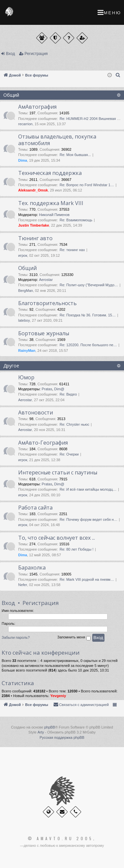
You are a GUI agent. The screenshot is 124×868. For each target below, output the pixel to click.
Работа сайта (35, 508)
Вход (10, 54)
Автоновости (36, 412)
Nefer (23, 585)
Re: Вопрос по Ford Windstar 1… (87, 185)
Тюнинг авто (35, 238)
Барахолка (32, 568)
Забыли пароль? (16, 637)
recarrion (25, 124)
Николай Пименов (54, 215)
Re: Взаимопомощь (76, 220)
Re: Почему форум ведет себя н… (88, 519)
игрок (23, 255)
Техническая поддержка (50, 173)
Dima (23, 160)
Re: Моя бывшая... (75, 155)
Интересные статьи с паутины (58, 472)
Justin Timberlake (34, 225)
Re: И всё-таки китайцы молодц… (88, 489)
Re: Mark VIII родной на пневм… (87, 579)
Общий (11, 95)
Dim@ (59, 389)
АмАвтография (37, 107)
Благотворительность (47, 303)
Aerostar (46, 280)
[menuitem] (118, 75)
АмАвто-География (43, 443)
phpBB (50, 727)
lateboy (24, 320)
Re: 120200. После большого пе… (88, 345)
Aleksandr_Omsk (33, 190)
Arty (41, 732)
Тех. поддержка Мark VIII (51, 203)
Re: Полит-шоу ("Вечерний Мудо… (89, 285)
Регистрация (36, 54)
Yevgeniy (58, 696)
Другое (11, 366)
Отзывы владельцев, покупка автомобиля (57, 140)
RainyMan (27, 351)
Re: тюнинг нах (72, 250)
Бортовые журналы (44, 333)
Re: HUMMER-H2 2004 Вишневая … (90, 119)
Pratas (47, 389)
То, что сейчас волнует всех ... (57, 538)
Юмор (26, 377)
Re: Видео (68, 394)
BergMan (26, 291)
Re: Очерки (69, 454)
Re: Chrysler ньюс (74, 424)
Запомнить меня (74, 638)
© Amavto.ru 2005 (61, 839)
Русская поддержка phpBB (62, 737)
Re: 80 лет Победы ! (76, 549)
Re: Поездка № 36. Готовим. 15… (88, 315)
